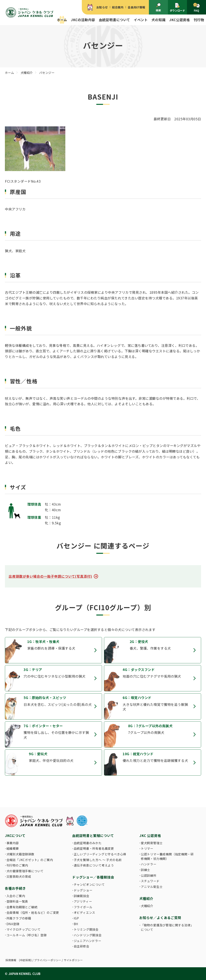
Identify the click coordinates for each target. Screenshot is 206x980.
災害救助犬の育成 (19, 876)
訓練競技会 (82, 896)
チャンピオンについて (89, 884)
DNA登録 (13, 924)
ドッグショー (83, 890)
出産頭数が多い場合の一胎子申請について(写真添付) (50, 576)
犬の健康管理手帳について (25, 871)
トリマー (147, 848)
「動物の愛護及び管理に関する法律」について (167, 927)
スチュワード (150, 881)
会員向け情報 (136, 7)
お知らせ (102, 7)
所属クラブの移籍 (19, 918)
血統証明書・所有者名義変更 (94, 848)
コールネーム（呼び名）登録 (27, 935)
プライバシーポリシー (48, 960)
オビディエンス (85, 912)
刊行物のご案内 (17, 865)
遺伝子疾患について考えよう (94, 865)
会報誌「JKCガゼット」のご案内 (30, 860)
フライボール (83, 907)
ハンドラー (149, 864)
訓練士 (145, 870)
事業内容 (13, 843)
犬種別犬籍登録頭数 (20, 854)
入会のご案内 (16, 896)
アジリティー (83, 901)
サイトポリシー (73, 960)
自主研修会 (82, 946)
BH (76, 924)
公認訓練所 (149, 875)
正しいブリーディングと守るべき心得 (100, 854)
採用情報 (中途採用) (19, 960)
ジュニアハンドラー (88, 941)
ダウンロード (177, 7)
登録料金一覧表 (17, 901)
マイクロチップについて (24, 929)
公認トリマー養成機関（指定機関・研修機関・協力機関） (167, 856)
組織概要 (13, 848)
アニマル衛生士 (152, 887)
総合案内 (118, 7)
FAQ (196, 8)
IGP (76, 918)
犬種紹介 (147, 906)
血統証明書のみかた (88, 843)
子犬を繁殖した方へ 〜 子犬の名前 (98, 860)
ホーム (62, 20)
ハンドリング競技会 (88, 935)
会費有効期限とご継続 (22, 907)
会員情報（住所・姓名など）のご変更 (33, 912)
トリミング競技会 (86, 929)
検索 (158, 8)
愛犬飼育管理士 (152, 843)
